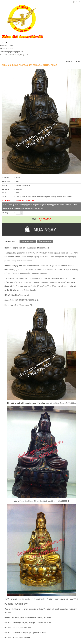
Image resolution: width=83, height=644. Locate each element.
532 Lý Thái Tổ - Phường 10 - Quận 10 (17, 55)
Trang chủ (69, 61)
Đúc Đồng (78, 61)
